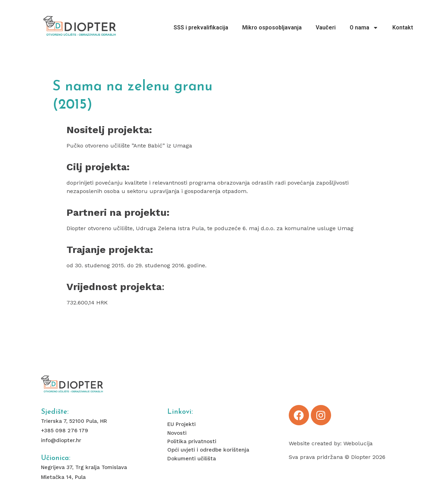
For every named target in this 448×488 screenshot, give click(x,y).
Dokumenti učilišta (192, 459)
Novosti (177, 433)
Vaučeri (326, 28)
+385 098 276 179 (65, 431)
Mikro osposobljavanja (272, 28)
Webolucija (358, 443)
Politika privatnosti (192, 441)
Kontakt (403, 28)
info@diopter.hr (61, 440)
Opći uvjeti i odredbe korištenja (208, 450)
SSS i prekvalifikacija (201, 28)
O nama (364, 28)
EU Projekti (181, 424)
